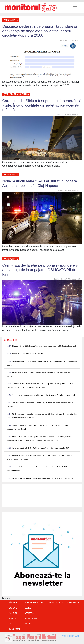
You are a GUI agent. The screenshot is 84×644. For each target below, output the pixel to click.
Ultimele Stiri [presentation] (10, 340)
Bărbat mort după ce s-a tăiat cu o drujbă (28, 354)
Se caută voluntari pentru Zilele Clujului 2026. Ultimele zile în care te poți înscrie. (43, 478)
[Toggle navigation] (75, 8)
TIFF (10, 624)
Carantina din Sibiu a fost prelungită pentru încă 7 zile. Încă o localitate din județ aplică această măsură (42, 105)
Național (13, 618)
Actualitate (11, 20)
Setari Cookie (14, 629)
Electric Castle (27, 624)
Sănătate (13, 603)
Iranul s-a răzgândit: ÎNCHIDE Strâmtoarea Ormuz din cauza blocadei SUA (41, 448)
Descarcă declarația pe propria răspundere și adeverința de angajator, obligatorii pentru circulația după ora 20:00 (40, 31)
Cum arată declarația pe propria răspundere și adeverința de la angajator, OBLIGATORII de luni (41, 270)
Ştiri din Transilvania (16, 94)
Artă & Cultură (31, 618)
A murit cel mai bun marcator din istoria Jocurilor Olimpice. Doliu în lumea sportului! (44, 395)
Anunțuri (13, 613)
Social (28, 608)
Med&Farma (30, 613)
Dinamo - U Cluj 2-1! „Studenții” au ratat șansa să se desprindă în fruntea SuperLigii (44, 346)
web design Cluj (71, 636)
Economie (13, 608)
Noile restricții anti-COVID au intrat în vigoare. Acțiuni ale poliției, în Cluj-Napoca (40, 183)
